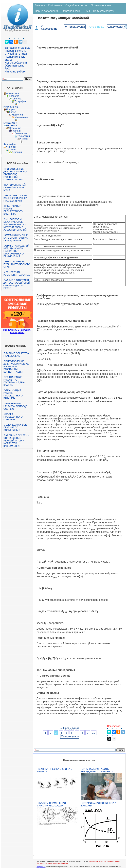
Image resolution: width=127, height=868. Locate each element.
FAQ (7, 69)
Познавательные (101, 5)
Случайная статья (16, 54)
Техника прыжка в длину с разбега (55, 770)
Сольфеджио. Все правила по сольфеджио (15, 427)
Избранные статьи (16, 51)
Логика (13, 112)
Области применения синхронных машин (51, 804)
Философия (10, 144)
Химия (13, 149)
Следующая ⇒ (117, 27)
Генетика (17, 99)
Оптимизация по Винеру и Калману (99, 804)
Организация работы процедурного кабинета (13, 210)
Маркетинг (18, 115)
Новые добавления (17, 63)
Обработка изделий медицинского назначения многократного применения (16, 251)
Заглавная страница (17, 48)
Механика (12, 125)
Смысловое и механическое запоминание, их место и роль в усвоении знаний (15, 225)
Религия (16, 131)
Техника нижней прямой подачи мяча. (15, 187)
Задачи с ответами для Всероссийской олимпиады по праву (17, 284)
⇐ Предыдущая (75, 27)
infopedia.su (41, 867)
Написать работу (15, 72)
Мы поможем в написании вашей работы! (52, 863)
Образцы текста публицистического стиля (17, 264)
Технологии (24, 136)
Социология (21, 133)
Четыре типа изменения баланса (17, 274)
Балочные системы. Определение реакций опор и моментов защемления (17, 441)
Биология (14, 96)
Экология (17, 152)
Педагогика (15, 128)
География (20, 101)
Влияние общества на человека (16, 355)
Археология (13, 93)
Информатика (11, 107)
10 (94, 733)
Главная (40, 5)
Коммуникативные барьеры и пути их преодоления (16, 238)
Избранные (55, 5)
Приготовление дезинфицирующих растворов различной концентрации (16, 174)
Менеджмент (10, 123)
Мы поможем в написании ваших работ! (17, 331)
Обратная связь (15, 66)
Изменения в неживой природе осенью (15, 406)
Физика (24, 139)
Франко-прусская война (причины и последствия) (15, 198)
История (11, 109)
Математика (21, 117)
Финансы (11, 147)
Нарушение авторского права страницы (105, 861)
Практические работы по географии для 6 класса (14, 381)
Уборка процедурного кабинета (13, 417)
